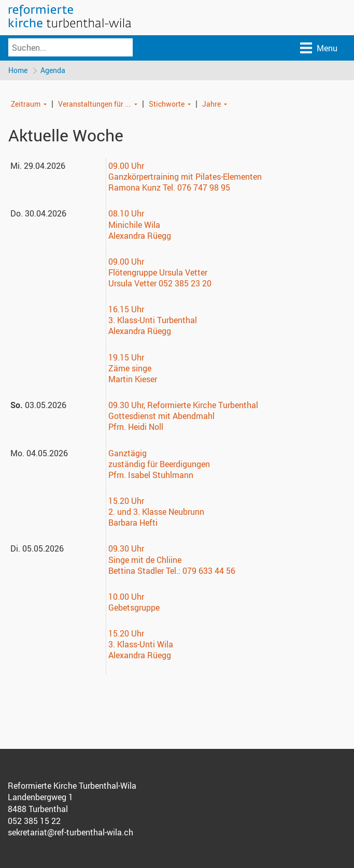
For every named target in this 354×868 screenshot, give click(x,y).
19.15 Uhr (126, 358)
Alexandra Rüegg (140, 236)
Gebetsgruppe (134, 608)
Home (18, 70)
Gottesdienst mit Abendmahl (161, 416)
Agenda (53, 70)
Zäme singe (130, 369)
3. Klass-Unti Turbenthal (152, 321)
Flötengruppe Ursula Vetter (158, 273)
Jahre (211, 104)
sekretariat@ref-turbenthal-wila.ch (70, 833)
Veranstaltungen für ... (95, 104)
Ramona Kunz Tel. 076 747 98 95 (169, 188)
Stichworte (167, 104)
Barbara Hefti (133, 523)
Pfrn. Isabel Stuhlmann (151, 475)
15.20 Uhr (126, 501)
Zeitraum (26, 104)
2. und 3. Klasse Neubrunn (156, 512)
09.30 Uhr (126, 406)
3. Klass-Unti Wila (141, 645)
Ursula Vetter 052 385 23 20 (160, 284)
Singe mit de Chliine (145, 560)
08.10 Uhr (126, 214)
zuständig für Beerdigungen (159, 465)
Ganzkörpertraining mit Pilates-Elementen (185, 177)
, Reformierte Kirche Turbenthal (201, 406)
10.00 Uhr (126, 597)
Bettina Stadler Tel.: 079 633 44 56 (172, 571)
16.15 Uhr (126, 310)
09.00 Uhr (126, 166)
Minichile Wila (134, 225)
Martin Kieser (133, 380)
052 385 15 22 (34, 821)
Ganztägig (128, 453)
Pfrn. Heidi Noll (136, 427)
